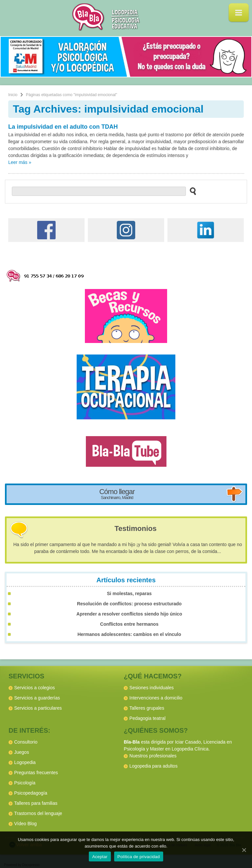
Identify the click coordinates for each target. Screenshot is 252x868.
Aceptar (100, 857)
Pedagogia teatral (147, 718)
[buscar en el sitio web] (191, 191)
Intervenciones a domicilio (156, 698)
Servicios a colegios (35, 688)
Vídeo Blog (25, 824)
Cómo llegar (117, 494)
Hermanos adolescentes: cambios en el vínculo (129, 634)
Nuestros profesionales (153, 756)
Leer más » (20, 162)
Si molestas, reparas (129, 593)
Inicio (13, 95)
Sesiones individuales (151, 688)
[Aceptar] (244, 850)
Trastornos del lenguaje (38, 813)
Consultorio (26, 742)
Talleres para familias (36, 803)
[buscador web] (99, 191)
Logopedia (25, 762)
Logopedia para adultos (153, 766)
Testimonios (136, 528)
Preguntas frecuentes (36, 773)
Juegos (22, 752)
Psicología (25, 783)
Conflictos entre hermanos (129, 624)
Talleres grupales (147, 708)
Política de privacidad (139, 857)
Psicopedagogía (31, 793)
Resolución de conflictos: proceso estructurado (129, 604)
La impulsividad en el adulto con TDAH (63, 127)
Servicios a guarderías (37, 698)
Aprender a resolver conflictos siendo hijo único (129, 614)
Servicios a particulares (38, 708)
